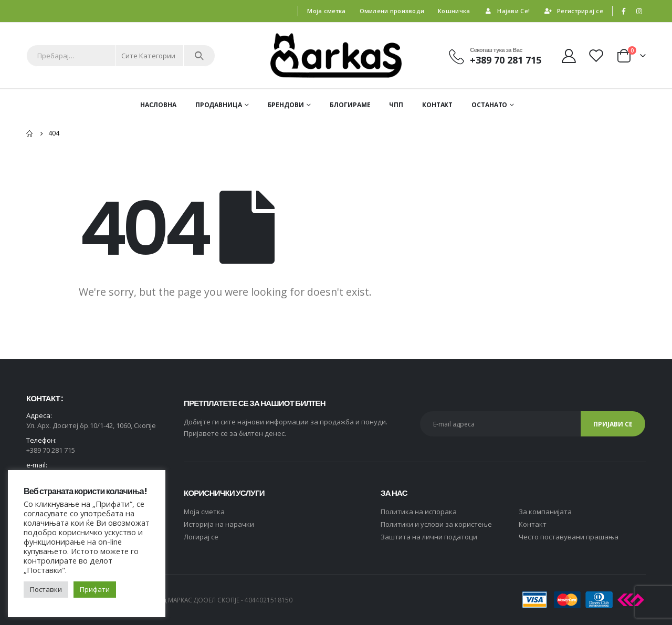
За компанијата (545, 512)
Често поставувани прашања (569, 537)
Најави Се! (507, 11)
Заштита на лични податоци (429, 537)
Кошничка (454, 11)
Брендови (286, 105)
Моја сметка (326, 11)
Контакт (437, 105)
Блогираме (350, 105)
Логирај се (201, 537)
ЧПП (396, 105)
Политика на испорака (419, 512)
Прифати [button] (95, 589)
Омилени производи (392, 11)
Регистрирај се (573, 11)
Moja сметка (204, 512)
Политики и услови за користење (436, 524)
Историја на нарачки (219, 524)
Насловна (158, 105)
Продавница (219, 105)
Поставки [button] (46, 589)
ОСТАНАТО (489, 105)
